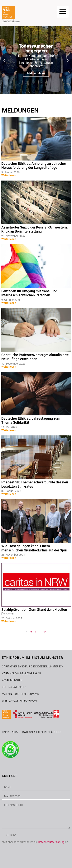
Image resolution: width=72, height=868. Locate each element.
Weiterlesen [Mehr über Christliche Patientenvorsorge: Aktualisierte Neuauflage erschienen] (9, 367)
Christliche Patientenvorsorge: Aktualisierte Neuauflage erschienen (35, 357)
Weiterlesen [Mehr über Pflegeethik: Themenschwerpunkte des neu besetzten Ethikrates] (9, 494)
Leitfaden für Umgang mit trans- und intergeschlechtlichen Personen (29, 293)
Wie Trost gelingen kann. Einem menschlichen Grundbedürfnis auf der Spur (34, 548)
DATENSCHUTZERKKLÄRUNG (41, 732)
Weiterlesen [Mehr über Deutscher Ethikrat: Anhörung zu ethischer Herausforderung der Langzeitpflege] (9, 175)
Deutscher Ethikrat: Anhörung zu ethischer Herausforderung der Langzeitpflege (34, 166)
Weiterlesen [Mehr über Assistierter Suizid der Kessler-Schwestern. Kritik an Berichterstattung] (9, 239)
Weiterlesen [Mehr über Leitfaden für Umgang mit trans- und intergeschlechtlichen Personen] (9, 303)
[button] (63, 12)
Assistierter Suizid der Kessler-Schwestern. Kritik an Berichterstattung (35, 229)
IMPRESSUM (11, 732)
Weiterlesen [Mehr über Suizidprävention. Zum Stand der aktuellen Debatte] (9, 621)
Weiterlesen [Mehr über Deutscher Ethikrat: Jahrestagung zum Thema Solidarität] (9, 430)
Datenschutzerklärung (51, 842)
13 (45, 632)
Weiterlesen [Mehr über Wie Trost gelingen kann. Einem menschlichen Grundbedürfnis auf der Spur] (9, 558)
